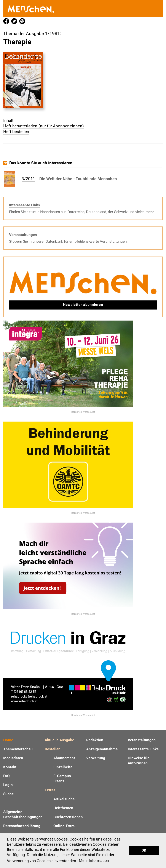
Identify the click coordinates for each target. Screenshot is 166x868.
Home (8, 740)
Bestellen (53, 749)
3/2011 (28, 179)
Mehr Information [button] (94, 861)
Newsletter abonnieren (83, 305)
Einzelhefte (63, 767)
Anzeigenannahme (102, 749)
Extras (50, 790)
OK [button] (144, 850)
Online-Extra (64, 826)
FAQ (6, 776)
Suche (8, 794)
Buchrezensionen (68, 817)
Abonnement (64, 758)
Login (8, 785)
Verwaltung (96, 758)
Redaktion (95, 740)
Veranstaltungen (23, 235)
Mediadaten (13, 758)
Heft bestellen (16, 132)
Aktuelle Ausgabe (59, 740)
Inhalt (8, 120)
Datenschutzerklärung (22, 826)
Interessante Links (25, 205)
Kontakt (10, 767)
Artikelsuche (64, 799)
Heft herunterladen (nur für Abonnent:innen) (44, 126)
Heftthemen (63, 808)
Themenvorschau (18, 749)
